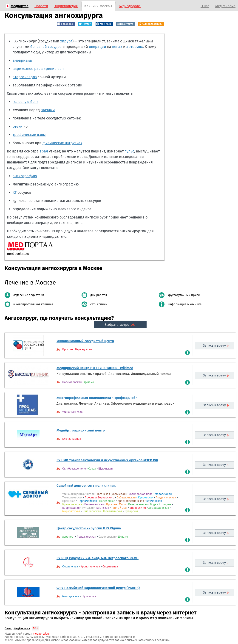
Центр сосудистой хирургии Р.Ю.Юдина (89, 528)
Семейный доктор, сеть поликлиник (86, 486)
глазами (48, 110)
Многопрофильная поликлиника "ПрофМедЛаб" (97, 398)
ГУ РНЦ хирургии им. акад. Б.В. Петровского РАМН (98, 558)
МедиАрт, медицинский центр (81, 430)
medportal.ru (41, 634)
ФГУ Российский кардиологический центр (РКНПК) (98, 588)
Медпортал (20, 6)
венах (117, 47)
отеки (18, 126)
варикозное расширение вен (38, 69)
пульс (129, 151)
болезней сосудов (46, 47)
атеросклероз (25, 77)
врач (44, 151)
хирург (66, 41)
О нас (205, 6)
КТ (15, 192)
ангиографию (25, 176)
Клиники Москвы (98, 6)
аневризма (22, 60)
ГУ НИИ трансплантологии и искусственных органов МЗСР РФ (107, 460)
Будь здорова (130, 6)
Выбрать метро (120, 325)
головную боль (25, 102)
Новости (41, 6)
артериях (135, 47)
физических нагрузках (62, 143)
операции (98, 47)
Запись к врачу (214, 346)
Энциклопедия (66, 6)
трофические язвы (29, 135)
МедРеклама (225, 6)
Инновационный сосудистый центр (85, 341)
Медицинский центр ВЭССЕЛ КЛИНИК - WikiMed (95, 368)
